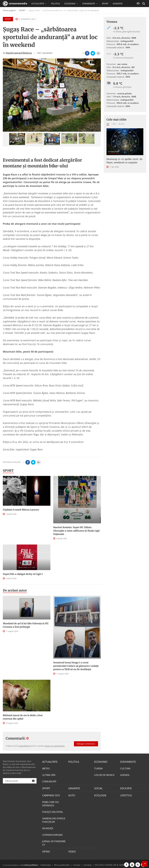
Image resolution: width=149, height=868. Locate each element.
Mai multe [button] (37, 18)
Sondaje (87, 863)
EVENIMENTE (127, 762)
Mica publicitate (63, 863)
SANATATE (118, 4)
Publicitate (49, 863)
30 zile (121, 124)
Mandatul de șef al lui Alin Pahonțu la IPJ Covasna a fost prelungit (26, 625)
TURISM (98, 768)
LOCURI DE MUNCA (104, 775)
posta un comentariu (55, 746)
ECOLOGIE (100, 794)
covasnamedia (15, 4)
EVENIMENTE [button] (90, 4)
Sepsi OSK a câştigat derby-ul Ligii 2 (23, 574)
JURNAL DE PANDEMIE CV (54, 842)
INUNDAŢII (48, 827)
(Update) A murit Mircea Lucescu (21, 510)
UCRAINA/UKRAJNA (52, 834)
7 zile (114, 124)
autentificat (24, 746)
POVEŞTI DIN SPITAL (53, 811)
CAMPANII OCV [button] (65, 11)
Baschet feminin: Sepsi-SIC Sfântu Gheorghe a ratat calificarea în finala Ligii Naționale (76, 531)
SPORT (105, 4)
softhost (33, 863)
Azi (108, 124)
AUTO (71, 794)
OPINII (45, 850)
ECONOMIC (100, 762)
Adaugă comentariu (86, 741)
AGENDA (125, 775)
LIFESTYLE (125, 794)
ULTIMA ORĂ (49, 775)
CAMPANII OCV (50, 794)
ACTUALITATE (114, 152)
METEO (46, 768)
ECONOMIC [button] (71, 4)
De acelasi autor (15, 590)
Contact (77, 863)
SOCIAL (35, 11)
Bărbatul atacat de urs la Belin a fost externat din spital (23, 717)
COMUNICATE (49, 781)
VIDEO (72, 850)
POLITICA (56, 4)
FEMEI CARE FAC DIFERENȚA (51, 803)
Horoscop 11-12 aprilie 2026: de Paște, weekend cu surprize (124, 161)
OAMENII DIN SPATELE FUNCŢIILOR (54, 819)
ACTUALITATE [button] (39, 4)
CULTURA (125, 768)
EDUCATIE (48, 11)
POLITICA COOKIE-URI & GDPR (106, 863)
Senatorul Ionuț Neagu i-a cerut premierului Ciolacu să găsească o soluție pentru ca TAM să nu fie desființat (76, 666)
